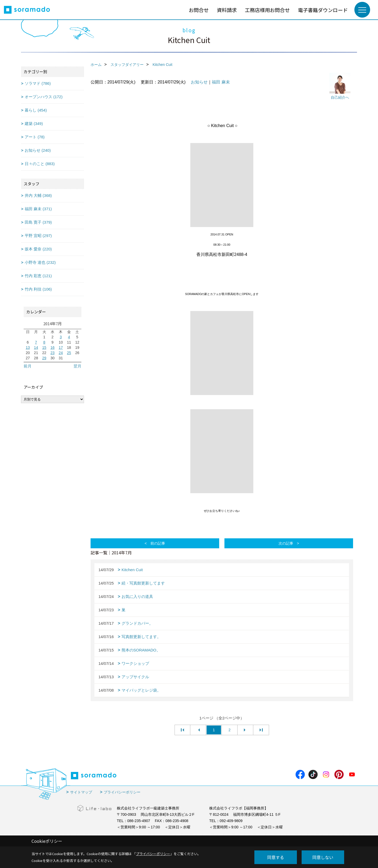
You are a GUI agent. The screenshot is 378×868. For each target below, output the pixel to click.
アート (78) (35, 137)
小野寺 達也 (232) (40, 262)
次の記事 (286, 543)
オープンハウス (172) (44, 97)
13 (28, 348)
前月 (28, 366)
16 (52, 348)
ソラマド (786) (38, 83)
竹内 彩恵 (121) (38, 276)
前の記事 (158, 543)
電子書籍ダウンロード (323, 10)
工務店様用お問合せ (267, 10)
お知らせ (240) (38, 150)
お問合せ (199, 10)
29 (44, 358)
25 (69, 353)
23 (52, 353)
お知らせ (199, 82)
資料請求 (227, 10)
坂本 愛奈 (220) (38, 249)
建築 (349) (34, 123)
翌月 (77, 366)
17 (61, 348)
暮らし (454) (36, 110)
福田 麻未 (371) (38, 209)
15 (44, 348)
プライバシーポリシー (122, 792)
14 (36, 348)
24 (61, 353)
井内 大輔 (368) (38, 195)
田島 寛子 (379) (38, 222)
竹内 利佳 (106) (38, 289)
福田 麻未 (221, 82)
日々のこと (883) (40, 164)
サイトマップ (81, 792)
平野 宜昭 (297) (38, 236)
